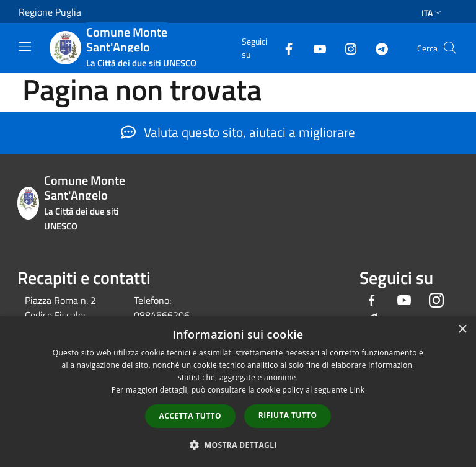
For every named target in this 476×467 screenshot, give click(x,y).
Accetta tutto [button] (190, 416)
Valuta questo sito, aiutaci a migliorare (238, 132)
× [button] (462, 330)
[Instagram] (346, 47)
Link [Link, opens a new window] (357, 390)
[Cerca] (450, 48)
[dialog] (238, 392)
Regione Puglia (50, 12)
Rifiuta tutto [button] (288, 415)
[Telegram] (377, 47)
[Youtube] (315, 47)
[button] (238, 445)
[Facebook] (284, 47)
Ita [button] (433, 13)
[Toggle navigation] (25, 47)
